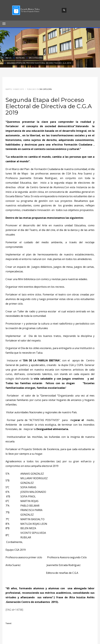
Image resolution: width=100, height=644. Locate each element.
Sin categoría (45, 89)
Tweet (8, 623)
